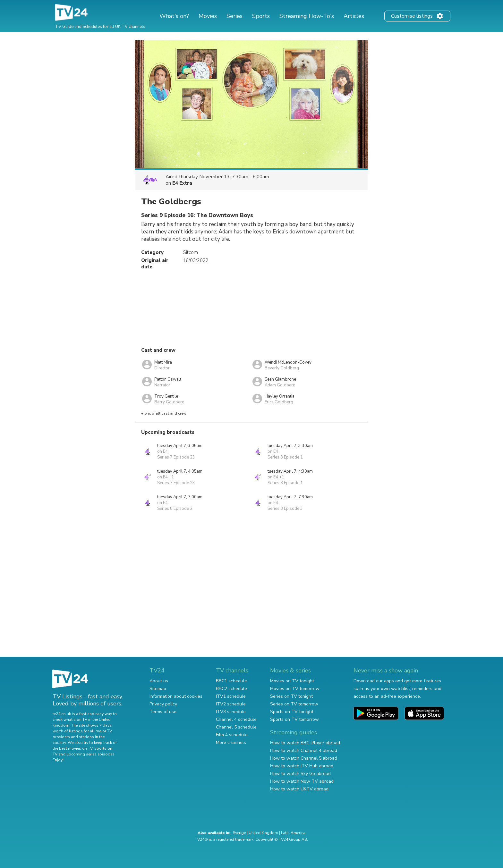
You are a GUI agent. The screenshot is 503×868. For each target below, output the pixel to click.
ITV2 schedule (231, 704)
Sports (261, 16)
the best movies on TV (72, 748)
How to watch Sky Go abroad (300, 774)
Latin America (293, 833)
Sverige (239, 833)
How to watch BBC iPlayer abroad (305, 743)
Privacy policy (163, 704)
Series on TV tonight (291, 696)
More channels (231, 742)
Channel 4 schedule (236, 719)
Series (234, 16)
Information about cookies (176, 696)
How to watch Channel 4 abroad (304, 750)
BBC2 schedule (231, 689)
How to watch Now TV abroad (302, 781)
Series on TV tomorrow (294, 704)
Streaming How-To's (307, 16)
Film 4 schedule (232, 735)
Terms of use (163, 712)
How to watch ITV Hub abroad (302, 766)
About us (159, 681)
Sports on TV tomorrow (294, 719)
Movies (208, 16)
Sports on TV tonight (292, 712)
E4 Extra (182, 183)
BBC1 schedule (231, 681)
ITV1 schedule (231, 696)
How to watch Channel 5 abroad (304, 758)
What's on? (174, 16)
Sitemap (158, 689)
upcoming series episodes (90, 754)
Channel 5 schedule (236, 727)
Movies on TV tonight (292, 681)
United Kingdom (263, 833)
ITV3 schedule (231, 712)
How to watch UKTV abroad (299, 789)
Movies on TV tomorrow (295, 689)
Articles (354, 16)
